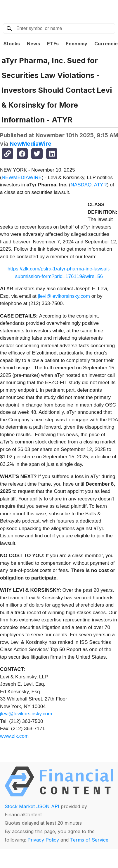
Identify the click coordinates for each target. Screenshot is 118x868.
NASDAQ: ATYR (89, 185)
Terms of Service (89, 840)
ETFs (53, 44)
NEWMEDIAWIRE (22, 178)
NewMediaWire (31, 144)
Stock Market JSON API (32, 806)
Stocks (12, 44)
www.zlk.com (14, 736)
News (33, 44)
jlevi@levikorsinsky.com (64, 296)
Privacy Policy (43, 840)
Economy (77, 44)
